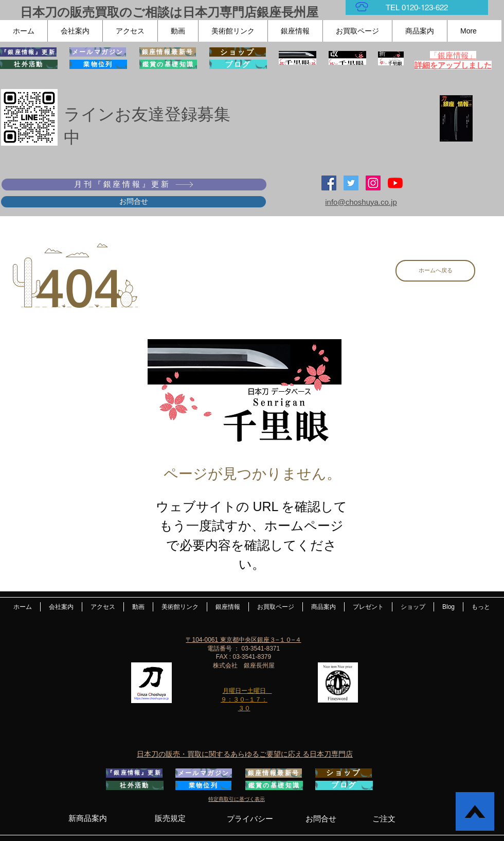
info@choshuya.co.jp (361, 202)
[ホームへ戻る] (435, 271)
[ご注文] (384, 819)
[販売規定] (170, 818)
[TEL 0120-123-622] (417, 7)
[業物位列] (98, 64)
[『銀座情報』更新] (28, 52)
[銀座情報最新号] (168, 52)
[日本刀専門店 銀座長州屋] (351, 183)
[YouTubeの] (395, 183)
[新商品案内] (87, 818)
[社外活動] (29, 64)
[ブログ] (238, 64)
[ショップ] (238, 52)
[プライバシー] (250, 819)
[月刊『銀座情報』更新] (134, 185)
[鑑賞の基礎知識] (168, 64)
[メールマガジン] (98, 52)
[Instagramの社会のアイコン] (373, 183)
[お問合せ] (133, 202)
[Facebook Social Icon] (329, 183)
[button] (75, 31)
